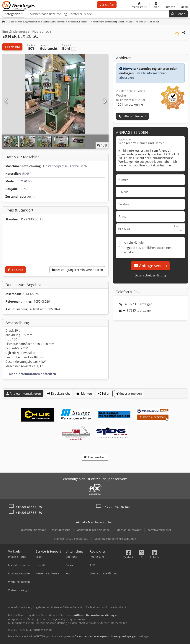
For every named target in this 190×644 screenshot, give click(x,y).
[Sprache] (170, 5)
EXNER (27, 174)
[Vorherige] (6, 101)
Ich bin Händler (134, 242)
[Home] (37, 22)
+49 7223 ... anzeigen (136, 304)
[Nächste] (105, 101)
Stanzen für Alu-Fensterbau (71, 539)
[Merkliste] (139, 5)
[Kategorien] (14, 14)
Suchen (178, 14)
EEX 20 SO (25, 181)
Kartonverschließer (159, 530)
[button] (184, 5)
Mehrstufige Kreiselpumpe (93, 530)
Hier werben (95, 457)
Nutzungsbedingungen (124, 636)
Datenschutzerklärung (150, 275)
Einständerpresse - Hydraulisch (65, 166)
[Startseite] (4, 22)
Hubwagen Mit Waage (32, 530)
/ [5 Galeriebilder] (102, 145)
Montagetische (61, 530)
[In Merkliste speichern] (177, 33)
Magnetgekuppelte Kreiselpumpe (115, 539)
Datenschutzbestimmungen (90, 636)
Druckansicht (59, 394)
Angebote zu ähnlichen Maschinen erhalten (148, 250)
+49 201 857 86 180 (29, 507)
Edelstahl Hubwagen (129, 530)
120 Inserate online (130, 104)
